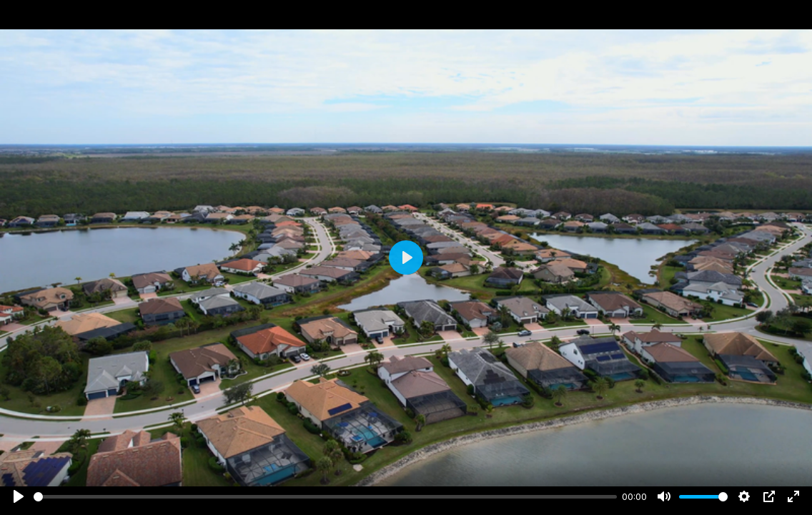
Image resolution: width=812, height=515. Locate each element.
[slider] (325, 497)
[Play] (19, 496)
